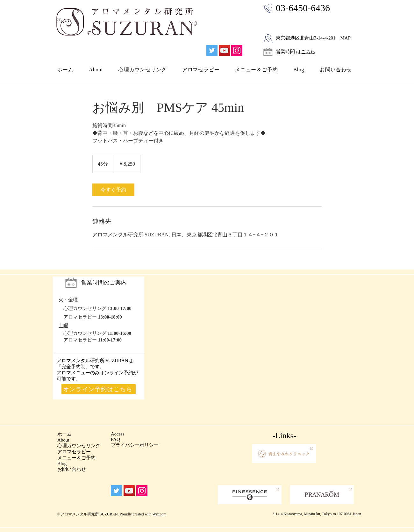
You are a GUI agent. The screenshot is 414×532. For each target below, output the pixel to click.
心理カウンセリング (79, 446)
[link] (113, 190)
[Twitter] (212, 50)
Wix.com (160, 514)
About (63, 440)
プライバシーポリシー (135, 445)
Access (118, 434)
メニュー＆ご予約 (76, 458)
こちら (308, 52)
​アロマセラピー (74, 452)
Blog (62, 464)
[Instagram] (237, 50)
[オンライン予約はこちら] (99, 389)
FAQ (115, 439)
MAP (346, 38)
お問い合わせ (72, 469)
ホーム (64, 434)
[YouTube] (224, 50)
